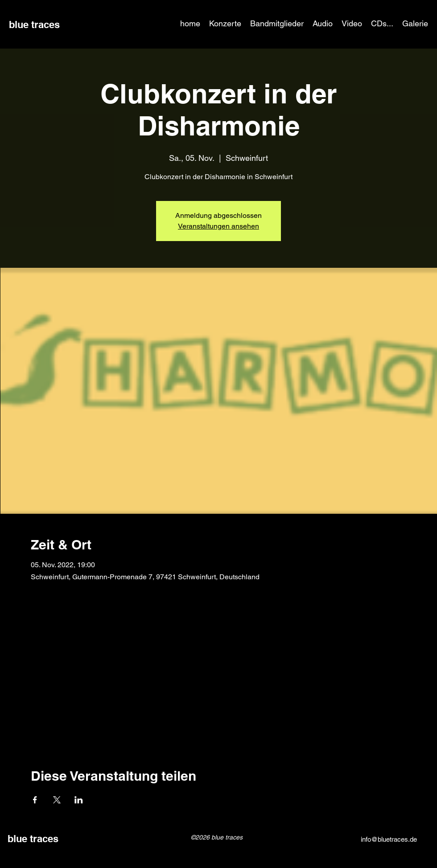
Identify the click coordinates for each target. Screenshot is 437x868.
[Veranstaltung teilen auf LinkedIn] (79, 800)
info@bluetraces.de (389, 839)
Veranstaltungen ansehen (218, 226)
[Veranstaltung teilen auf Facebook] (35, 800)
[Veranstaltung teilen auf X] (57, 800)
